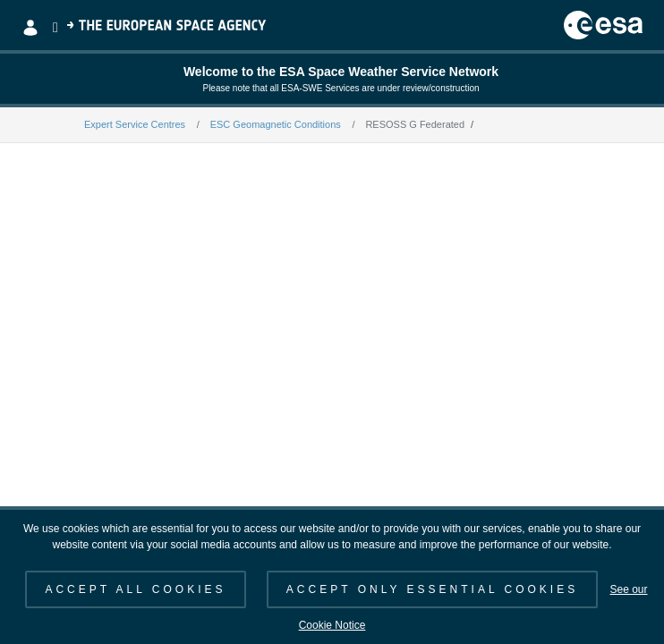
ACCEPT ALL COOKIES (135, 589)
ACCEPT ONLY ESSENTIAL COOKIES (432, 589)
